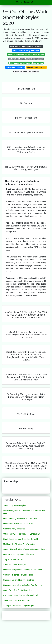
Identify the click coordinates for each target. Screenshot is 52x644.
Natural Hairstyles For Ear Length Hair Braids (23, 570)
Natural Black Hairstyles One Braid (18, 524)
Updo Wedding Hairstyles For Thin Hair (20, 519)
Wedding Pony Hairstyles (14, 529)
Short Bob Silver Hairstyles (15, 565)
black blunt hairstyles (37, 67)
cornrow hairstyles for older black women (26, 55)
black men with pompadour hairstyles (26, 46)
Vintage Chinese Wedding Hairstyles (19, 606)
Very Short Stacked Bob (14, 559)
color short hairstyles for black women (26, 59)
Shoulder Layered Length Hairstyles (19, 580)
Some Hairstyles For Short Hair (17, 600)
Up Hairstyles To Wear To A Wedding (19, 544)
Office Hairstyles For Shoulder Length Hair (22, 534)
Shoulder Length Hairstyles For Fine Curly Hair (23, 585)
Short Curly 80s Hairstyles (15, 505)
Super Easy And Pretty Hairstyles (18, 590)
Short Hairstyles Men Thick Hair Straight (21, 539)
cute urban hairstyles (15, 67)
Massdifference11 (25, 2)
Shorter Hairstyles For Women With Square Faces (25, 549)
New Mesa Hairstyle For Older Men (19, 554)
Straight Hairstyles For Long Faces (18, 575)
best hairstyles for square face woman (26, 63)
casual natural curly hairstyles (26, 51)
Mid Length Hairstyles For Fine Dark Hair (21, 595)
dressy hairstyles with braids (26, 71)
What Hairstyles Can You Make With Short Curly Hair (24, 512)
